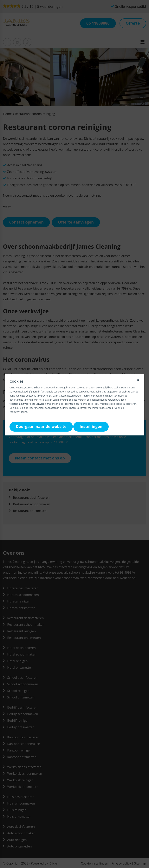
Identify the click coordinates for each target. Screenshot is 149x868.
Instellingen (91, 426)
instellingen (69, 408)
